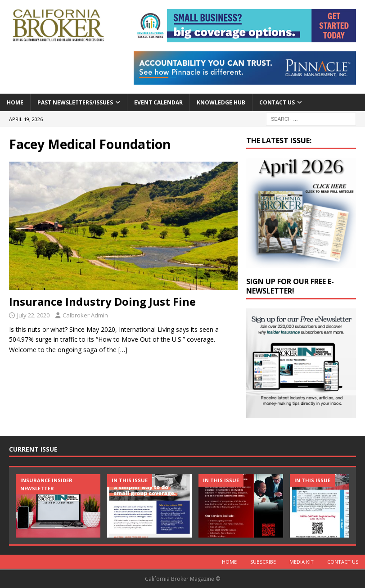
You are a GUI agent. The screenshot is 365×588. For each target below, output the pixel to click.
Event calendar (158, 102)
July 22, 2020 (33, 315)
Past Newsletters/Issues (75, 102)
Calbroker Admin (85, 315)
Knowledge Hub (221, 102)
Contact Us (277, 102)
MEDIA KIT (302, 562)
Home (15, 102)
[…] (123, 350)
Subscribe (263, 562)
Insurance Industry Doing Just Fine (102, 301)
